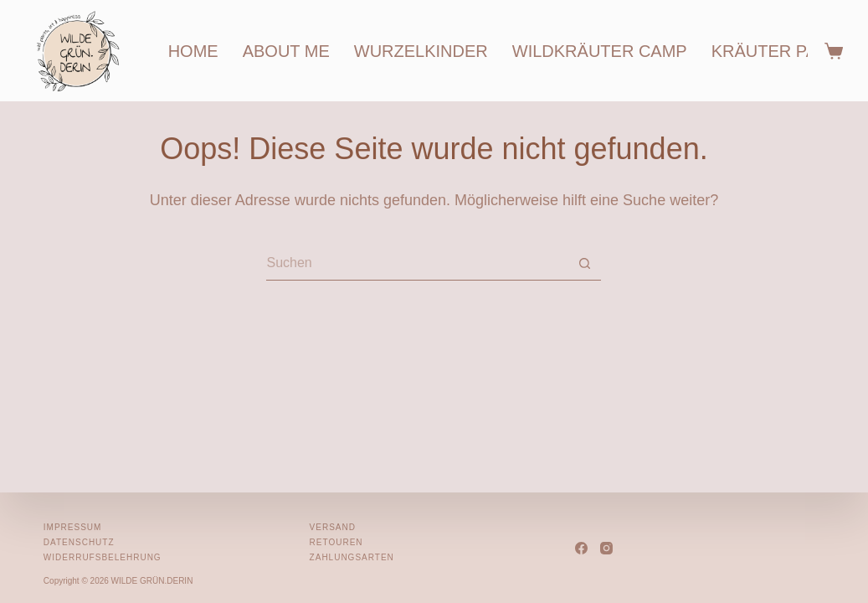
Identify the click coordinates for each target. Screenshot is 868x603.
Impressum (73, 527)
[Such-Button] (584, 264)
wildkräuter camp (600, 51)
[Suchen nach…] (417, 264)
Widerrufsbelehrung (103, 557)
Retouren (336, 542)
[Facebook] (581, 548)
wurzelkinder (421, 51)
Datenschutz (79, 542)
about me (286, 51)
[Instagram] (606, 548)
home (193, 51)
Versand (333, 527)
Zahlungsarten (352, 557)
